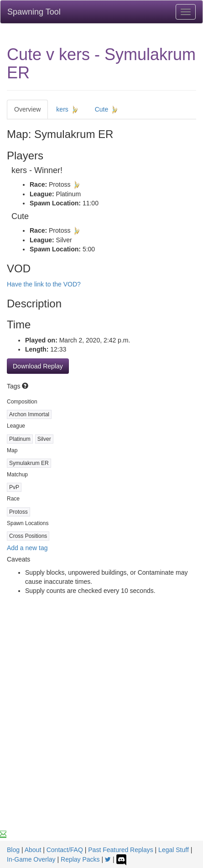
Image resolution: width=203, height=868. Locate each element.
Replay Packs (80, 859)
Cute (107, 110)
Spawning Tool (34, 12)
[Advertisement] (101, 724)
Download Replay (38, 366)
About (33, 850)
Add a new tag (27, 548)
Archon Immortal (29, 414)
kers (68, 110)
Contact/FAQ (65, 850)
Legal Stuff (174, 850)
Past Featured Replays (120, 850)
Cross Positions (28, 536)
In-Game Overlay (31, 859)
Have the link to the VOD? (44, 284)
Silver (44, 439)
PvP (14, 487)
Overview (27, 109)
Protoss (18, 512)
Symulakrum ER (29, 463)
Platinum (20, 439)
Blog (13, 850)
